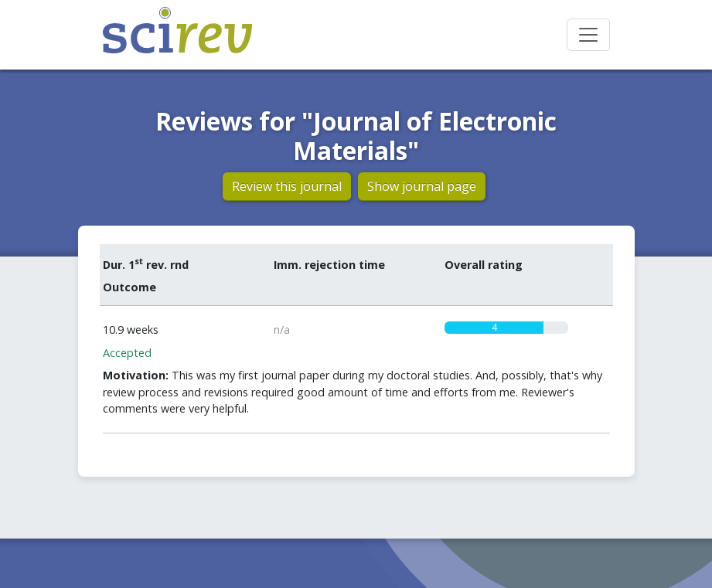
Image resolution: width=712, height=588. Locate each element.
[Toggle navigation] (588, 35)
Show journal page (422, 186)
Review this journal (287, 186)
